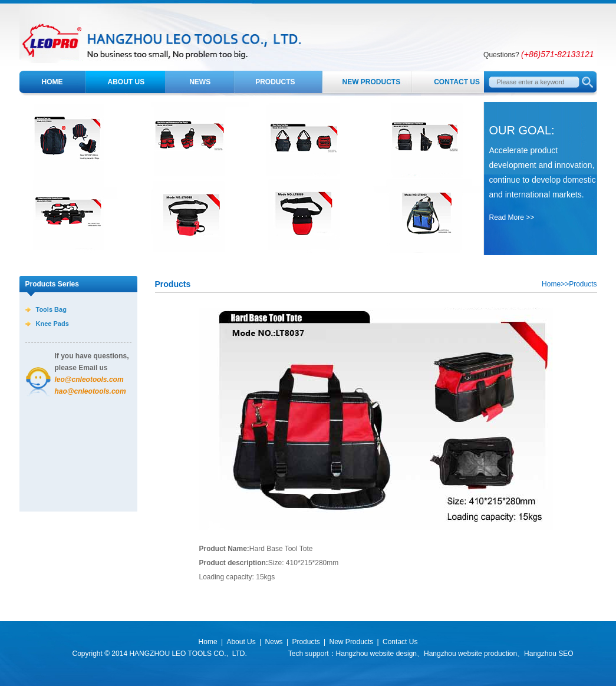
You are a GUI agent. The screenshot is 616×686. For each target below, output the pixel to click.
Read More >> (512, 217)
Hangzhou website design (376, 654)
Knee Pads (52, 324)
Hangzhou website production (470, 654)
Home (52, 82)
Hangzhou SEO (549, 654)
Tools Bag (51, 309)
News (200, 82)
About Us (126, 82)
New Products (372, 82)
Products (275, 82)
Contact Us (457, 82)
